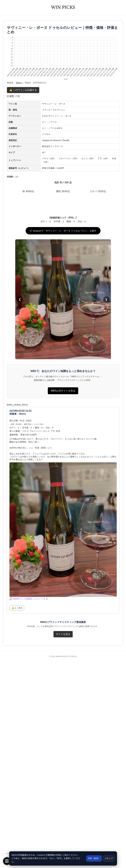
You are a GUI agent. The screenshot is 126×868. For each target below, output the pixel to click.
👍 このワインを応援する (23, 90)
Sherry (19, 83)
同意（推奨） (93, 858)
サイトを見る (63, 837)
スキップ (108, 858)
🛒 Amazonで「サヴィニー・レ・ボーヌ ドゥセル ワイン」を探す (63, 434)
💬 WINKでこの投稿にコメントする (29, 802)
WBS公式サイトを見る (63, 594)
